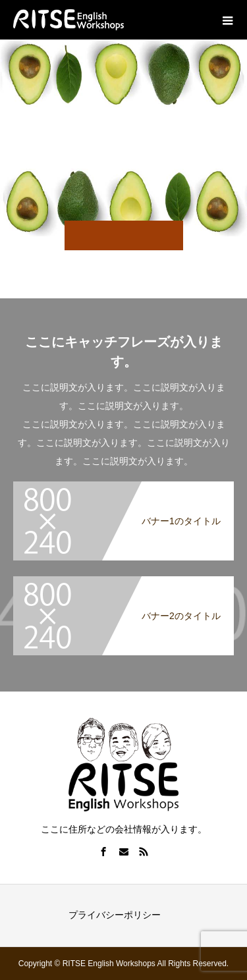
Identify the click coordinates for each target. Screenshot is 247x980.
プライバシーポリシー (115, 915)
